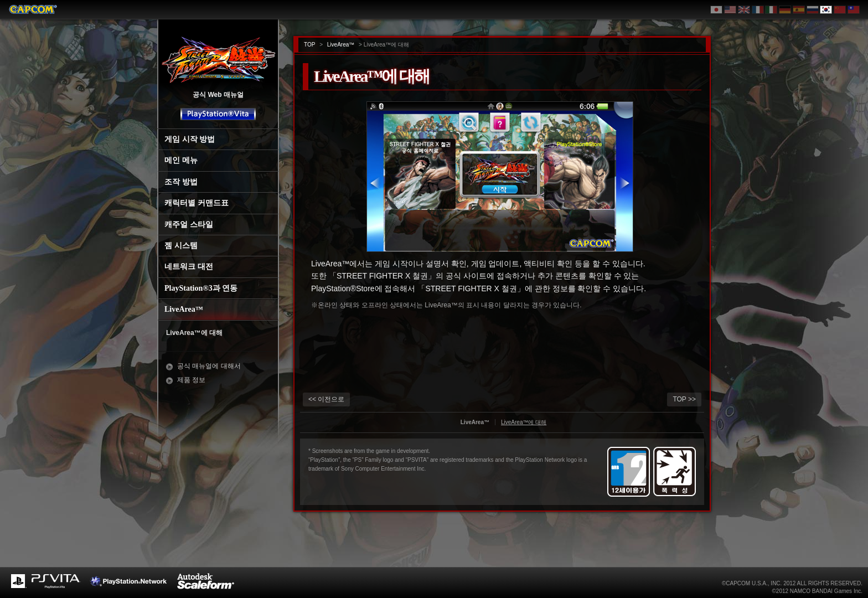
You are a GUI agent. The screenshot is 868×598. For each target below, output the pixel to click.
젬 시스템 (181, 246)
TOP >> (684, 399)
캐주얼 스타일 (189, 225)
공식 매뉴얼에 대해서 (209, 366)
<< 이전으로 (326, 399)
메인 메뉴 (181, 160)
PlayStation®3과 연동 (201, 288)
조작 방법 (181, 182)
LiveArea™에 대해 (194, 333)
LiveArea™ (184, 309)
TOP (309, 45)
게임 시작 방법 (190, 139)
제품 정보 (191, 380)
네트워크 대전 (189, 267)
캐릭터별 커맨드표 (197, 203)
